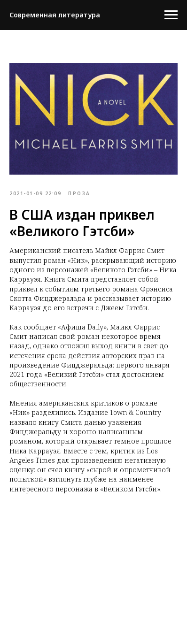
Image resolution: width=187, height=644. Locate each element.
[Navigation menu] (171, 15)
